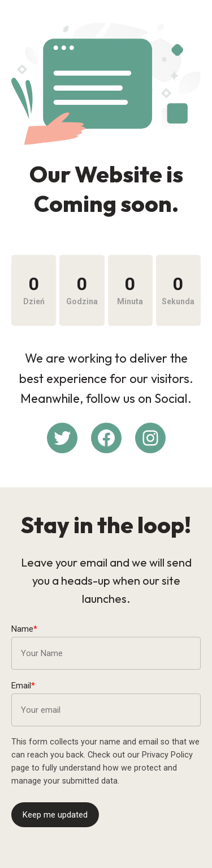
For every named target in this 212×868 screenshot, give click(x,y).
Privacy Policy (167, 755)
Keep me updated (55, 815)
